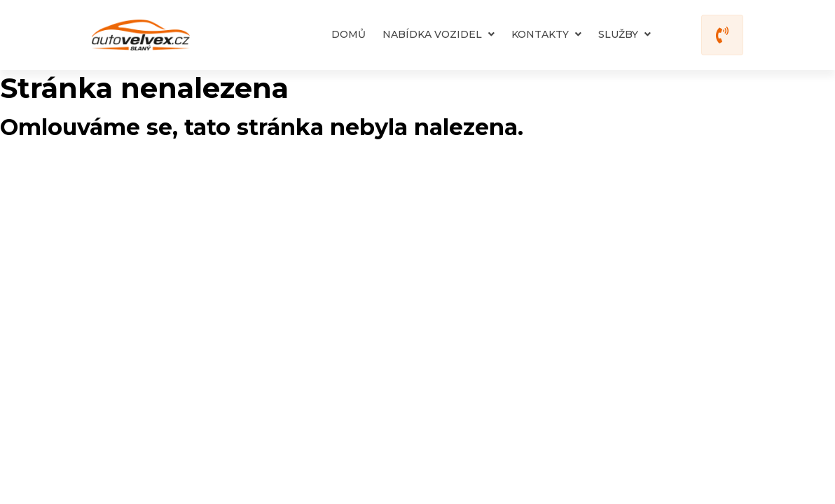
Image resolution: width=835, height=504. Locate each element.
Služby (624, 34)
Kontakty (546, 34)
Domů (349, 34)
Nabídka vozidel (439, 34)
